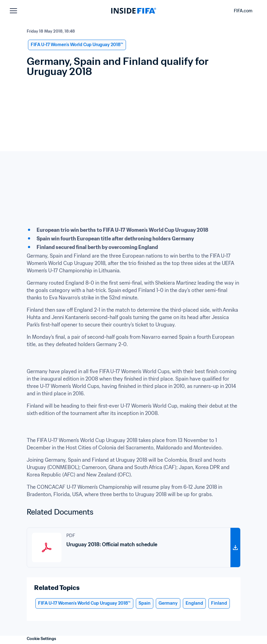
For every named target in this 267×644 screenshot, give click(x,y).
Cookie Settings (41, 639)
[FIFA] (134, 11)
